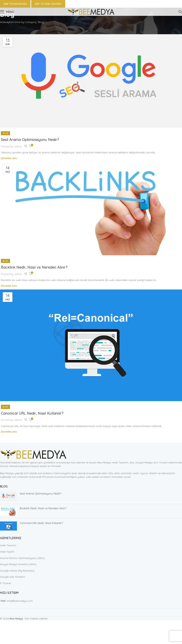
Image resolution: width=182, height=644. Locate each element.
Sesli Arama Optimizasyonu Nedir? (30, 140)
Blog (5, 133)
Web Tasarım (8, 545)
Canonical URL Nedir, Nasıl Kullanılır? (32, 413)
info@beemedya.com (20, 601)
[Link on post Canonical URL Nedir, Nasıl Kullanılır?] (91, 345)
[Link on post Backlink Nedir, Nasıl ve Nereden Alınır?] (91, 209)
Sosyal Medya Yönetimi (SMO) (18, 564)
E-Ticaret (5, 583)
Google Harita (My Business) (17, 571)
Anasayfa (6, 22)
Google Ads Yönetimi (13, 577)
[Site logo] (91, 11)
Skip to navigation (15, 4)
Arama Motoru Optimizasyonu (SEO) (22, 558)
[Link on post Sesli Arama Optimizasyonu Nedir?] (91, 81)
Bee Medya (16, 619)
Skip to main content (48, 4)
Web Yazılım (7, 552)
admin (18, 146)
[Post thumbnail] (8, 497)
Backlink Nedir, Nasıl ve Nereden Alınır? (34, 267)
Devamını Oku (9, 158)
